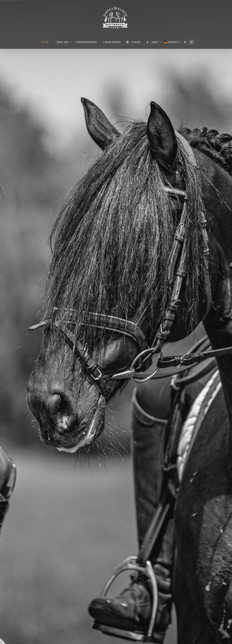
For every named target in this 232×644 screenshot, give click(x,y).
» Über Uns (61, 42)
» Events (134, 42)
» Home (44, 42)
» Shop (152, 42)
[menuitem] (171, 42)
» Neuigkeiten (112, 42)
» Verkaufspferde (86, 42)
